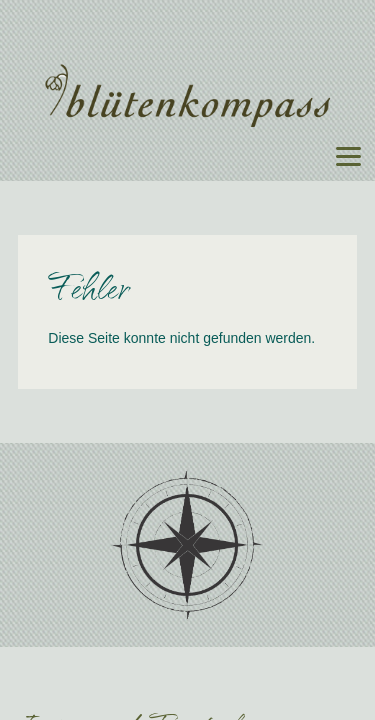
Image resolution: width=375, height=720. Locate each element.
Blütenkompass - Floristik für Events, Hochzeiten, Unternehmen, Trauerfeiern (188, 96)
